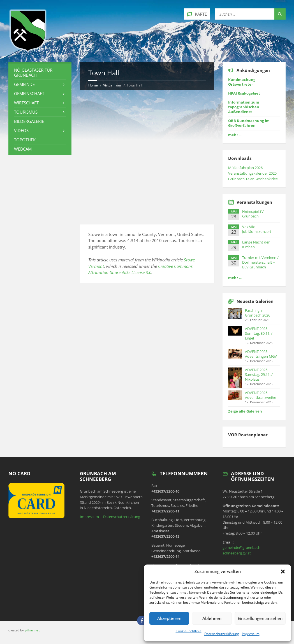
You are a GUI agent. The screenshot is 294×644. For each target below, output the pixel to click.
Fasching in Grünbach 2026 (258, 313)
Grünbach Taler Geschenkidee (253, 179)
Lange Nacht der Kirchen (256, 244)
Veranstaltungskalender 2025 (252, 173)
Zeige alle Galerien (245, 411)
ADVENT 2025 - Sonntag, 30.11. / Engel (259, 333)
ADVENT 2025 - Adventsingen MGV (261, 354)
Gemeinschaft (29, 93)
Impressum (251, 634)
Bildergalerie (29, 121)
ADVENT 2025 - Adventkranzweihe (261, 395)
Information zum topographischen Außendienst (244, 107)
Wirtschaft (26, 103)
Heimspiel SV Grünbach (253, 214)
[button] (283, 572)
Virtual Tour (112, 85)
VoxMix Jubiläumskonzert (257, 229)
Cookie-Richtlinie (189, 631)
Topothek (25, 140)
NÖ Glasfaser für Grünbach (33, 72)
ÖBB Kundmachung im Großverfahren (249, 123)
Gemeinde (24, 84)
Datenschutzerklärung (222, 634)
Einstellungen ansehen (260, 618)
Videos (21, 130)
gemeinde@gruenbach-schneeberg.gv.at (242, 550)
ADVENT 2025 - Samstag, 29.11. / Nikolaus (259, 374)
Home (93, 85)
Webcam (23, 149)
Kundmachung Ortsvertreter (242, 82)
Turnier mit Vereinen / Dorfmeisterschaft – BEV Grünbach (260, 262)
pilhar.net (32, 630)
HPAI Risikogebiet (244, 93)
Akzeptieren (169, 618)
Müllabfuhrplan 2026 (245, 168)
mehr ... (235, 135)
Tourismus (26, 112)
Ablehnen (212, 618)
